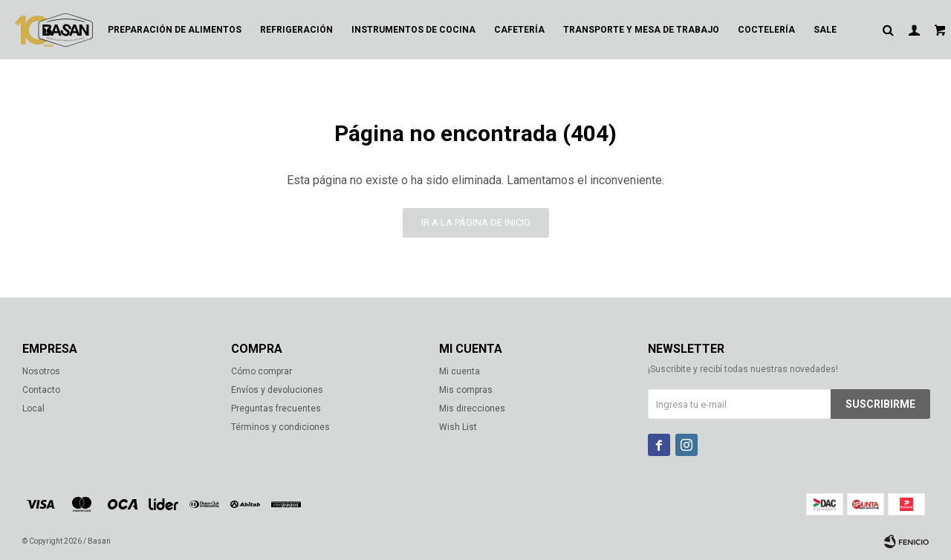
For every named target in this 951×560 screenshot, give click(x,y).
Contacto (41, 390)
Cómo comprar (262, 371)
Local (33, 408)
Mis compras (466, 390)
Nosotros (41, 371)
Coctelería (766, 30)
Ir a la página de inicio (476, 222)
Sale (825, 30)
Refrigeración (296, 30)
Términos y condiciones (280, 427)
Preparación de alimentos (175, 30)
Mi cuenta (460, 371)
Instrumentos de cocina (413, 30)
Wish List (458, 427)
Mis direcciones (472, 408)
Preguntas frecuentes (276, 408)
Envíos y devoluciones (277, 390)
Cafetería (519, 30)
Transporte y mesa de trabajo (641, 30)
